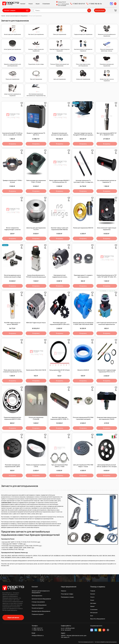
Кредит (93, 606)
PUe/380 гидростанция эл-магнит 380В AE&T (12, 323)
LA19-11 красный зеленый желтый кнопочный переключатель (107, 323)
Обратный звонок (13, 618)
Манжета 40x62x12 (83, 370)
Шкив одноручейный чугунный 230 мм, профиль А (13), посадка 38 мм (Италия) (107, 467)
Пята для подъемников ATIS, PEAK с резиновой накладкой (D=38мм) (83, 419)
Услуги (31, 4)
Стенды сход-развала (38, 602)
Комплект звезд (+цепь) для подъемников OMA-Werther (60, 229)
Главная (93, 591)
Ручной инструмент (38, 608)
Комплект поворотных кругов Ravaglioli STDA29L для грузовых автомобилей (83, 135)
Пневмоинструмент (38, 614)
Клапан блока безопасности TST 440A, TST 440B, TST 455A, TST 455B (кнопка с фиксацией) (107, 277)
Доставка (93, 603)
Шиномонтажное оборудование (41, 599)
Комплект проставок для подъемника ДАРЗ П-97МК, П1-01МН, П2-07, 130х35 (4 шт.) (60, 419)
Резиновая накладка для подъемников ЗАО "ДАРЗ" (12, 466)
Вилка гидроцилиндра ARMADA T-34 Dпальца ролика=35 (60, 181)
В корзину (12, 144)
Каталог (23, 4)
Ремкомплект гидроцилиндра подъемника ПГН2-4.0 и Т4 (107, 371)
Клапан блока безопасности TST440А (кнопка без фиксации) (36, 276)
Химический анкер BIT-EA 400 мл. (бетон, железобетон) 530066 (12, 134)
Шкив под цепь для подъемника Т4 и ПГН (36, 229)
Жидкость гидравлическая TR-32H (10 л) (36, 134)
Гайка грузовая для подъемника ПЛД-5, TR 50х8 (36, 181)
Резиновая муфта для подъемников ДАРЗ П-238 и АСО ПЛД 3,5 (60, 324)
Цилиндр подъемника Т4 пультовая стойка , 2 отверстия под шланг (83, 182)
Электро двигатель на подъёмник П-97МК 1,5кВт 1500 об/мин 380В (83, 323)
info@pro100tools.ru (38, 636)
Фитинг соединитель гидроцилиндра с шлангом (12, 229)
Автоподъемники (37, 596)
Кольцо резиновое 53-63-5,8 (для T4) (60, 371)
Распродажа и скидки (67, 597)
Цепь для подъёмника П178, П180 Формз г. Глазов (83, 466)
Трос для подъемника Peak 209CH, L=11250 (60, 466)
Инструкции (94, 613)
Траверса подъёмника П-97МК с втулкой (12, 181)
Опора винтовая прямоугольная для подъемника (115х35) (107, 418)
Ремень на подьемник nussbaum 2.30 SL (36, 466)
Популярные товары (67, 594)
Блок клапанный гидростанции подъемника (107, 229)
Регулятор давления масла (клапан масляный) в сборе (12, 276)
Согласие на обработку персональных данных (106, 642)
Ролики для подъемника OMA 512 (83, 228)
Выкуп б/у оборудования (98, 619)
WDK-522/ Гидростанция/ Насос (36, 323)
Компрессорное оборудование (41, 611)
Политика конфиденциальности (86, 642)
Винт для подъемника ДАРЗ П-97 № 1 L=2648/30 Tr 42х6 (107, 134)
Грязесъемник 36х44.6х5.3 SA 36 (36, 370)
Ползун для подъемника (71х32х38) (36, 418)
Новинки (64, 591)
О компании (46, 4)
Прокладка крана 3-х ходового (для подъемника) (83, 276)
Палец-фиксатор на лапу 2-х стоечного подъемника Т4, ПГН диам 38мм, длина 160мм (12, 372)
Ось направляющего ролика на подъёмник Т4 (107, 181)
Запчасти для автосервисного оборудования (41, 592)
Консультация (100, 10)
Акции (38, 4)
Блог (92, 616)
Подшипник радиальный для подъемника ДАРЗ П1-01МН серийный (12, 419)
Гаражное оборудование (39, 605)
